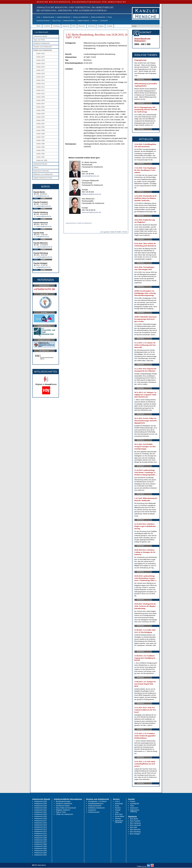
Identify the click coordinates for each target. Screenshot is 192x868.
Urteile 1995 (40, 144)
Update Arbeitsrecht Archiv (43, 178)
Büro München (135, 830)
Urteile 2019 (40, 64)
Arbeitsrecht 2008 (41, 840)
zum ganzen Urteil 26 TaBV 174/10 (114, 232)
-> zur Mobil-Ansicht (41, 32)
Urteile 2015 (40, 77)
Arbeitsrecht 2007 (41, 842)
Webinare (95, 21)
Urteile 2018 (40, 67)
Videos (36, 167)
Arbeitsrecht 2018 (41, 819)
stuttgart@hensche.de (44, 267)
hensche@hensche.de (91, 176)
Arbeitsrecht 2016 (41, 823)
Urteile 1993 (40, 150)
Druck (117, 806)
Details (44, 198)
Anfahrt (36, 198)
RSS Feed (119, 814)
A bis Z (117, 801)
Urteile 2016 (40, 74)
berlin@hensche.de (43, 196)
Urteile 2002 (40, 120)
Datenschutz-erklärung (135, 811)
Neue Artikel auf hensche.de (66, 808)
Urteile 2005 (40, 110)
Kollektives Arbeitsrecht (96, 808)
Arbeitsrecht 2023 (41, 808)
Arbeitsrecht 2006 (41, 844)
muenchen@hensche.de (44, 247)
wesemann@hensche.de (91, 212)
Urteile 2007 (40, 104)
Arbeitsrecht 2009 (41, 838)
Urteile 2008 (40, 100)
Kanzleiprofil (104, 21)
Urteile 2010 (40, 94)
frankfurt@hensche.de (44, 206)
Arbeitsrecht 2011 (41, 834)
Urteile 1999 (40, 130)
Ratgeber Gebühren (83, 21)
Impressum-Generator (43, 21)
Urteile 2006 (40, 107)
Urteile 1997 (40, 137)
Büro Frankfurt (135, 821)
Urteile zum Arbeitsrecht (98, 17)
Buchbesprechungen (63, 801)
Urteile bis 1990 (42, 160)
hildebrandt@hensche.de (92, 194)
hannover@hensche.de (44, 226)
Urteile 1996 (40, 140)
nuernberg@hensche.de (44, 257)
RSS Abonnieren (39, 865)
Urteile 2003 (40, 117)
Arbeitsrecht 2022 (41, 810)
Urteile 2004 (40, 114)
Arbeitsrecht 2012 (41, 831)
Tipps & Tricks (56, 21)
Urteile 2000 (40, 127)
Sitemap (118, 819)
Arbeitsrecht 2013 (41, 829)
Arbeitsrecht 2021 (41, 812)
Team (132, 806)
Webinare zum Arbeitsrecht (43, 174)
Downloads (119, 804)
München (82, 26)
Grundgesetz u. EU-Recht (97, 801)
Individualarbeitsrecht (96, 804)
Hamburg (56, 26)
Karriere (118, 808)
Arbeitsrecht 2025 (41, 804)
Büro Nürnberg (135, 832)
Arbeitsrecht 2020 (41, 814)
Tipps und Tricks (39, 40)
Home (38, 17)
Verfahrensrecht (94, 812)
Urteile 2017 (40, 70)
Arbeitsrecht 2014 (41, 827)
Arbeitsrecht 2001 (41, 855)
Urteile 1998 (40, 134)
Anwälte (109, 26)
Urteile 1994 (40, 147)
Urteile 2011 (40, 90)
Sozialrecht (92, 810)
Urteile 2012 (40, 87)
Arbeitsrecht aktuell (48, 17)
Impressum (134, 808)
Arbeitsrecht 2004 (41, 848)
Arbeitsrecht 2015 (41, 825)
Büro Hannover (136, 825)
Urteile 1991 (40, 157)
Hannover (66, 26)
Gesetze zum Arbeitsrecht (81, 17)
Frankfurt (47, 26)
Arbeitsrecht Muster (69, 21)
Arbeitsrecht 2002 (41, 853)
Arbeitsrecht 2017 (41, 821)
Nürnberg (91, 26)
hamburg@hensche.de (44, 216)
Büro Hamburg (135, 823)
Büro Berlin (134, 819)
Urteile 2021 (40, 57)
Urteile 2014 (40, 80)
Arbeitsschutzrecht (95, 806)
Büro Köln (134, 827)
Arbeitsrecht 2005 (41, 846)
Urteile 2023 (40, 54)
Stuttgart (101, 26)
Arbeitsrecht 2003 (41, 851)
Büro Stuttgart (135, 834)
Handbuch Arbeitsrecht (64, 17)
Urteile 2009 (40, 97)
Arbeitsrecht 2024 (41, 806)
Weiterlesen (141, 79)
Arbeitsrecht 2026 (41, 801)
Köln (74, 26)
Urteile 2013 (40, 84)
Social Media (120, 816)
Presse (110, 17)
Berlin (39, 26)
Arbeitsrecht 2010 (41, 836)
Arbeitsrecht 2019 (41, 816)
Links (117, 812)
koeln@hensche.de (43, 237)
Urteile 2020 (40, 60)
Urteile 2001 (40, 124)
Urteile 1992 (40, 154)
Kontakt (118, 810)
